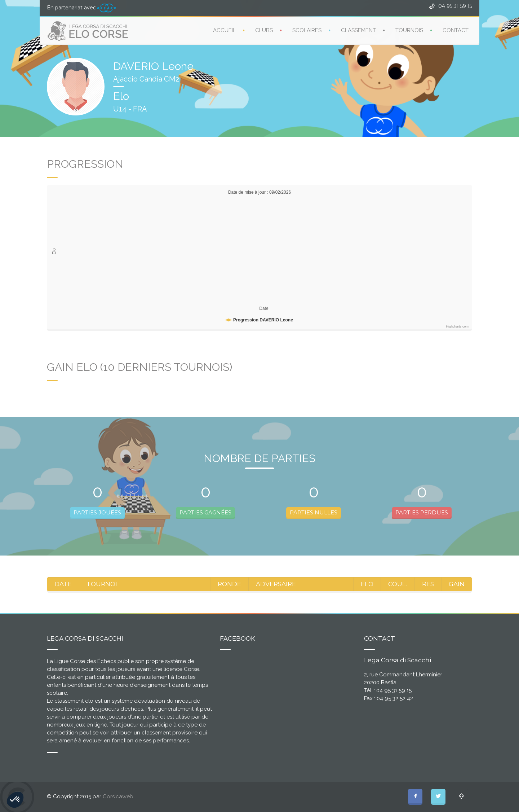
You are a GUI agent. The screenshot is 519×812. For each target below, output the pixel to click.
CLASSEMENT (358, 30)
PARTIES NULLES (314, 512)
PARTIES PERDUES (422, 512)
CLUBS (264, 30)
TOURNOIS (409, 30)
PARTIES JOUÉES (97, 512)
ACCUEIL (224, 30)
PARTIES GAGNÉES (205, 512)
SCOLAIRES (307, 30)
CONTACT (456, 30)
